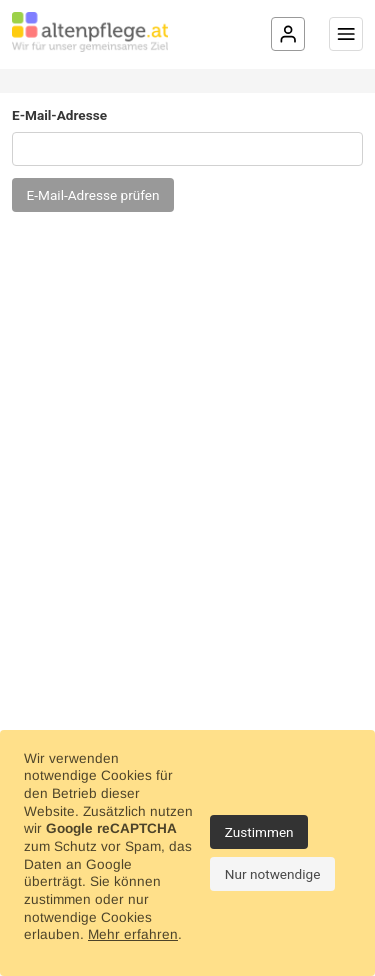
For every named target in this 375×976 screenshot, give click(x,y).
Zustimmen (259, 832)
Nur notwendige (273, 874)
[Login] (288, 34)
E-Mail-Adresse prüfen (93, 195)
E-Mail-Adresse (59, 115)
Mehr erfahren (133, 934)
